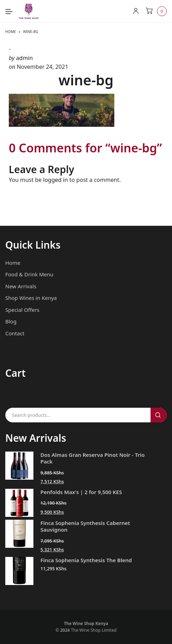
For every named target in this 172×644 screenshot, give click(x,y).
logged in (56, 180)
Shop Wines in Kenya (31, 298)
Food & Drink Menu (29, 274)
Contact (15, 333)
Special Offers (22, 310)
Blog (11, 321)
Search (159, 415)
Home (11, 32)
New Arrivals (21, 286)
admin (25, 58)
